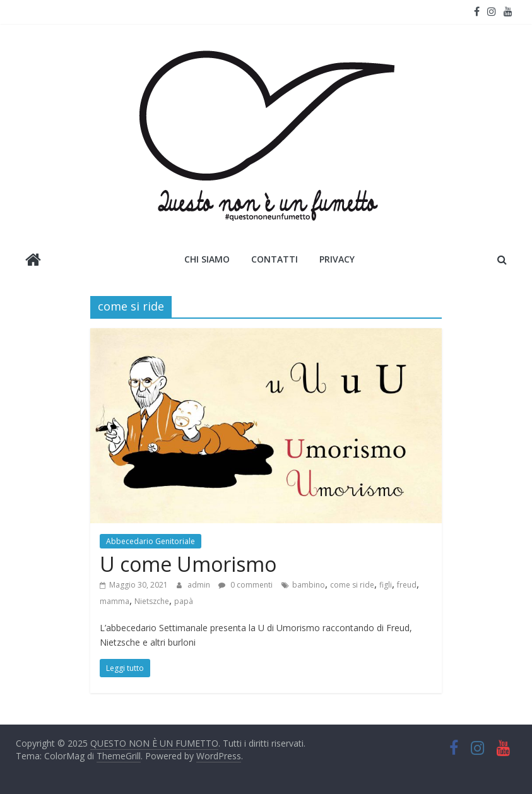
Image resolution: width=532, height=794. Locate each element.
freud (407, 585)
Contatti (275, 259)
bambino (309, 585)
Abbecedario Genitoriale (151, 541)
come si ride (352, 585)
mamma (115, 601)
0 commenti (245, 585)
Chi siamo (207, 259)
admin (200, 585)
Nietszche (152, 601)
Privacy (337, 259)
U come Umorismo (188, 564)
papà (184, 601)
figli (386, 585)
